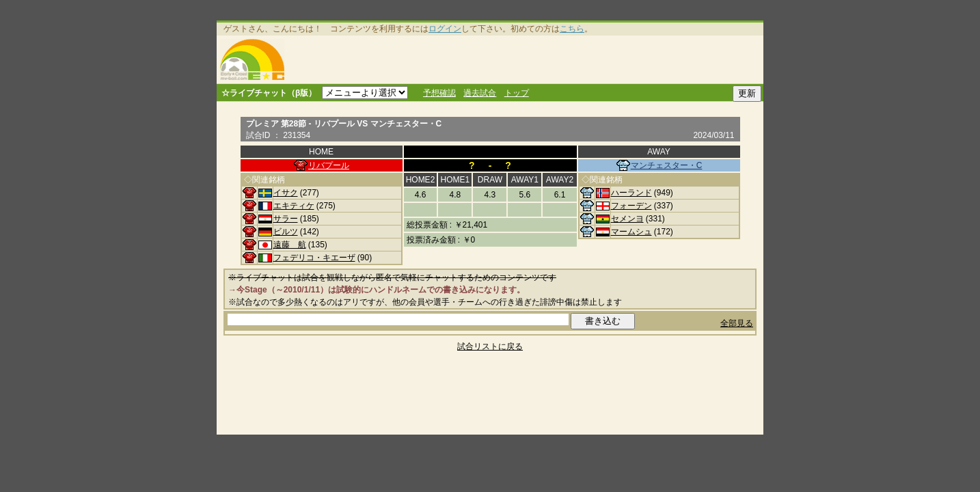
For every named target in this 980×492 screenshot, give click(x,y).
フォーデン (631, 206)
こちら (572, 29)
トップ (517, 93)
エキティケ (294, 206)
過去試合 (480, 93)
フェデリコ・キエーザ (314, 258)
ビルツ (286, 232)
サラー (286, 219)
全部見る (737, 323)
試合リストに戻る (490, 346)
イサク (286, 193)
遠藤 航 (290, 245)
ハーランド (631, 193)
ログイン (445, 29)
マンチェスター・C (667, 165)
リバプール (329, 165)
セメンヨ (627, 219)
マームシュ (631, 232)
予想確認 (439, 93)
